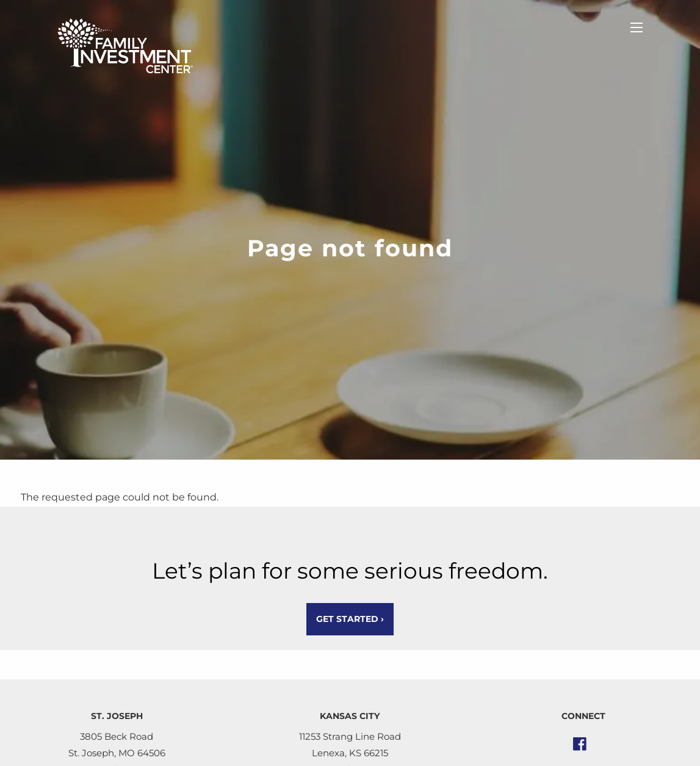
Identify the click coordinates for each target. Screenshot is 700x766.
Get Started (350, 619)
